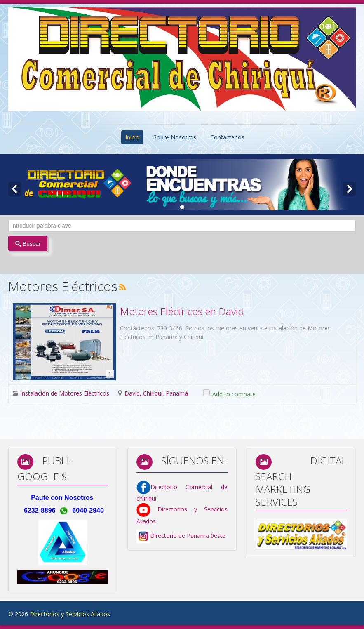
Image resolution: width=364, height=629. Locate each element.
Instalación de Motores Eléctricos (65, 393)
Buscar (28, 244)
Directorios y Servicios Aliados (70, 614)
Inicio (132, 137)
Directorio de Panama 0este (188, 536)
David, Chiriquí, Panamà (156, 393)
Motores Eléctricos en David (182, 311)
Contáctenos (227, 137)
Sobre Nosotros (175, 137)
